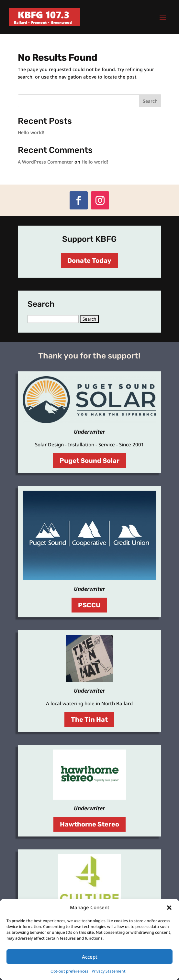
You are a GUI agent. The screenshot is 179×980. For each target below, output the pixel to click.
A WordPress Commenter (45, 162)
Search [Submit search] (150, 101)
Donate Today (89, 261)
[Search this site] (89, 101)
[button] (169, 908)
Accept (90, 957)
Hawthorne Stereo (89, 824)
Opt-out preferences (69, 971)
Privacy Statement (109, 971)
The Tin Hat (89, 719)
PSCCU (89, 605)
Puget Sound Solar (89, 461)
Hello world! (31, 132)
